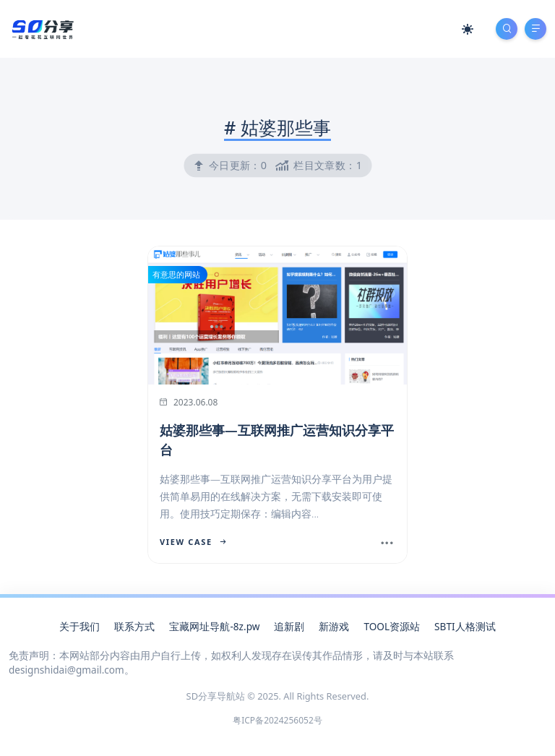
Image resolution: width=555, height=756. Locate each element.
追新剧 (289, 626)
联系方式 (134, 626)
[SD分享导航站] (42, 28)
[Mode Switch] (468, 29)
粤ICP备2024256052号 (277, 720)
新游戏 (334, 626)
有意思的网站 (176, 274)
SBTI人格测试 (465, 626)
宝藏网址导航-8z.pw (214, 626)
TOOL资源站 (392, 626)
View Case (193, 542)
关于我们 (79, 626)
